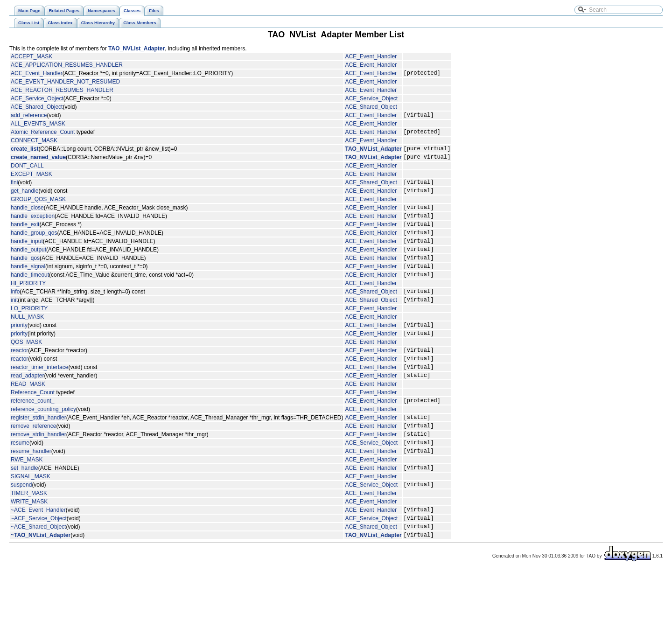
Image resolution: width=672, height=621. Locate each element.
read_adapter (27, 409)
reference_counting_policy (43, 444)
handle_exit (25, 238)
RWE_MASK (27, 502)
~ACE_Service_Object (39, 565)
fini (14, 190)
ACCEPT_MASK (31, 56)
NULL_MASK (27, 342)
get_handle (24, 200)
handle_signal (28, 287)
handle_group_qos (34, 248)
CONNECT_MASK (34, 145)
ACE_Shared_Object (37, 108)
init (14, 325)
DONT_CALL (27, 173)
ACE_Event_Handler (371, 56)
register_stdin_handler (38, 454)
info (15, 315)
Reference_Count (33, 426)
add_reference (29, 118)
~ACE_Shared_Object (38, 575)
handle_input (27, 258)
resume (20, 483)
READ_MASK (28, 418)
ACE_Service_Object (37, 100)
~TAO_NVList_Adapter (41, 585)
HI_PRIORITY (28, 306)
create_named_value (38, 164)
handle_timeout (30, 297)
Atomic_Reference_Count (43, 136)
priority (19, 351)
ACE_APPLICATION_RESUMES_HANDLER (67, 65)
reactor (19, 379)
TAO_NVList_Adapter (136, 49)
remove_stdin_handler (38, 473)
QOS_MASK (26, 370)
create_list (24, 154)
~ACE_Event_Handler (38, 556)
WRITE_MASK (29, 546)
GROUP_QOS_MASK (38, 209)
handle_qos (25, 277)
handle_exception (33, 228)
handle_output (28, 267)
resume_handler (31, 493)
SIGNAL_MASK (31, 520)
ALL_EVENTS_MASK (38, 126)
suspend (21, 529)
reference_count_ (32, 435)
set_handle (24, 511)
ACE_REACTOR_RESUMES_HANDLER (62, 91)
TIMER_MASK (29, 538)
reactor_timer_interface (39, 399)
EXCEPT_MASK (31, 181)
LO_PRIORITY (29, 334)
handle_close (27, 218)
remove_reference (33, 463)
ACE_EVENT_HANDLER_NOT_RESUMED (65, 83)
